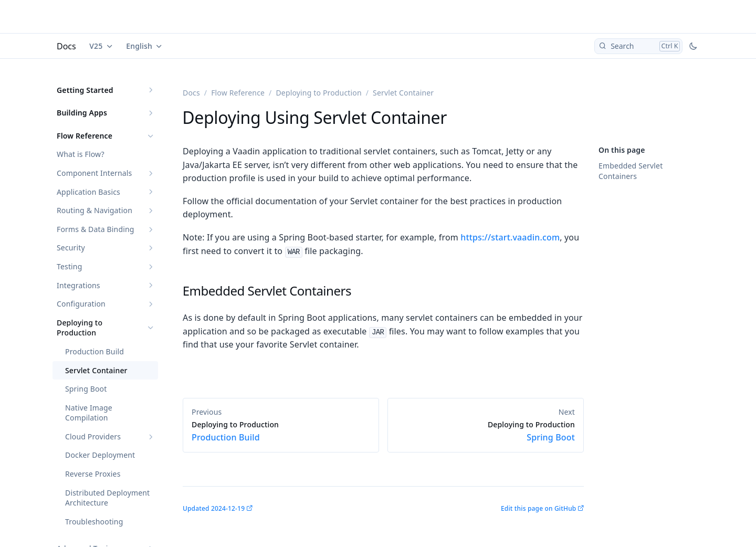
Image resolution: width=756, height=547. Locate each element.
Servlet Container (96, 370)
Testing (69, 266)
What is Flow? (81, 154)
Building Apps (82, 113)
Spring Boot (86, 389)
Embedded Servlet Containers (631, 171)
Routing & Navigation (94, 210)
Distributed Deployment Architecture (107, 498)
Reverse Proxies (93, 474)
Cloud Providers (93, 436)
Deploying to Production (80, 328)
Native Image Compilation (89, 413)
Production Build (94, 351)
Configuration (81, 304)
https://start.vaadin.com (510, 237)
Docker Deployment (100, 455)
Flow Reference (85, 136)
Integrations (78, 285)
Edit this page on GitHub (538, 508)
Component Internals (94, 173)
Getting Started (85, 90)
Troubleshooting (94, 522)
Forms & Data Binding (96, 229)
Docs (66, 46)
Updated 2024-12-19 (214, 508)
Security (71, 248)
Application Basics (88, 192)
